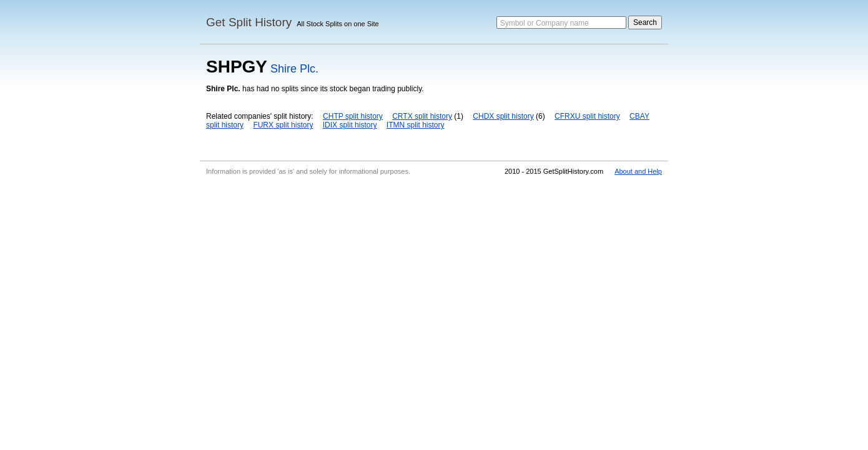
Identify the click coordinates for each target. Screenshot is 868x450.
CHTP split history (353, 116)
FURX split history (283, 125)
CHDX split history (503, 116)
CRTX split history (422, 116)
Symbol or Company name (545, 23)
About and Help (638, 171)
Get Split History (249, 22)
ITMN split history (416, 125)
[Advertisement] (434, 274)
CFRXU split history (587, 116)
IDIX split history (350, 125)
